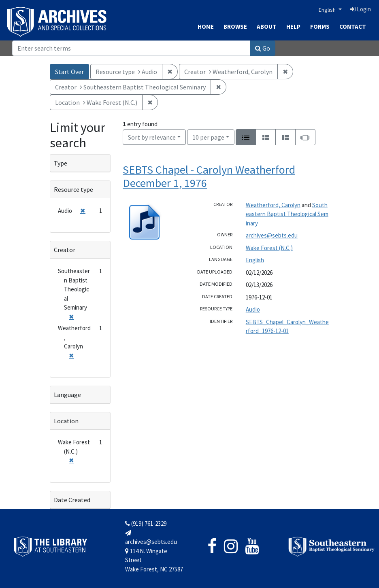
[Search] (131, 48)
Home (206, 27)
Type (61, 163)
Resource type (73, 189)
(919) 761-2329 (146, 523)
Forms (320, 27)
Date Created (72, 500)
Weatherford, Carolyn (273, 205)
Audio (253, 309)
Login (361, 9)
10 (208, 137)
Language (67, 395)
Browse (235, 27)
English (328, 10)
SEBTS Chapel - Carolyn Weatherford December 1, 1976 (209, 176)
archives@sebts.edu (272, 235)
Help (293, 27)
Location (66, 421)
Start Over (69, 72)
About (267, 27)
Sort (152, 137)
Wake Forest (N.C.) (269, 248)
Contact (353, 27)
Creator (65, 250)
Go (263, 48)
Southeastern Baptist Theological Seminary (287, 214)
